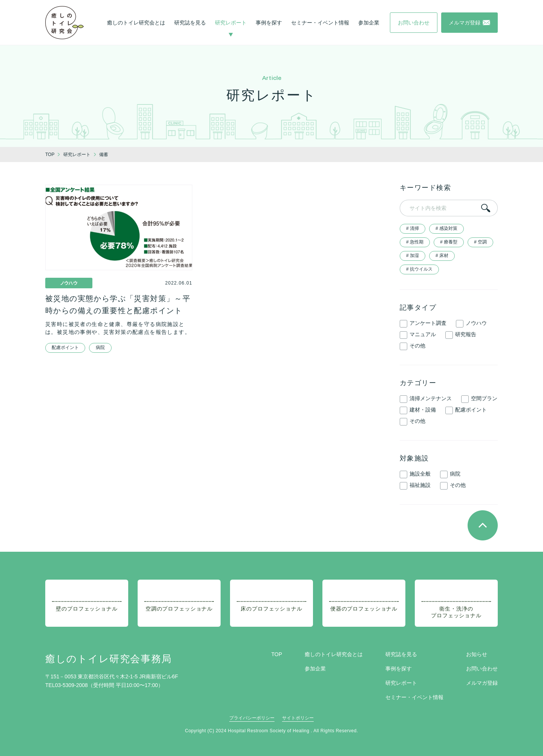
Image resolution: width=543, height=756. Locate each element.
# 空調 (480, 242)
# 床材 (442, 256)
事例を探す (269, 23)
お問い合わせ (482, 669)
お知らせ (477, 654)
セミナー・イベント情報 (320, 23)
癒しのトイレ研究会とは (136, 23)
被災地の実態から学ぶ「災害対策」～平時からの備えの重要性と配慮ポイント (118, 305)
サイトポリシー (298, 718)
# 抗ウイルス (419, 269)
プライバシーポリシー (252, 718)
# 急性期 (415, 242)
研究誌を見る (190, 23)
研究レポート (231, 23)
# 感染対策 (446, 228)
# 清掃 (413, 228)
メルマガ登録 (482, 683)
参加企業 (369, 23)
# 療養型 (449, 242)
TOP (277, 654)
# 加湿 (413, 256)
